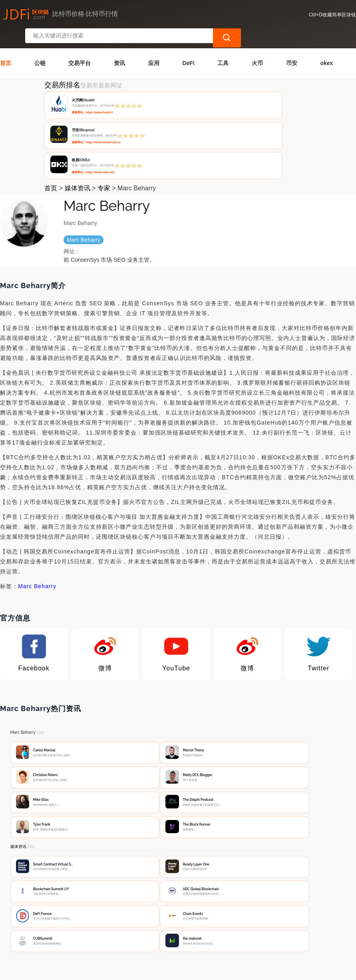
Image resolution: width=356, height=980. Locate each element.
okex (326, 43)
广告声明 (170, 919)
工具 (223, 43)
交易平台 (80, 43)
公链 (40, 43)
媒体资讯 (78, 109)
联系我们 (91, 919)
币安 (292, 43)
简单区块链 (129, 970)
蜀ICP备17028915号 (164, 970)
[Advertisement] (178, 852)
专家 (104, 109)
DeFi (188, 43)
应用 (154, 43)
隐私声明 (130, 919)
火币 (257, 43)
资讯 (119, 43)
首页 (6, 43)
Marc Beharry (37, 507)
